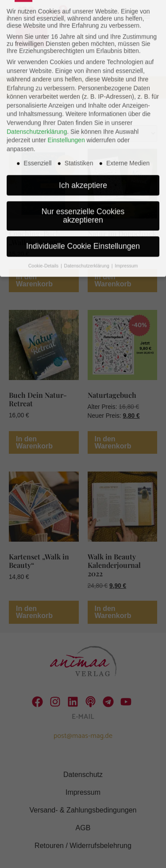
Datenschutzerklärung (37, 79)
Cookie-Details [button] (44, 213)
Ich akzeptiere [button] (83, 132)
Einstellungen (66, 87)
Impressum (126, 213)
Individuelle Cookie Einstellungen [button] (83, 193)
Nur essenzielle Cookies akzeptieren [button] (83, 163)
